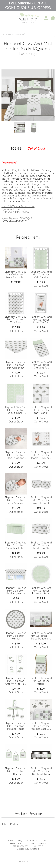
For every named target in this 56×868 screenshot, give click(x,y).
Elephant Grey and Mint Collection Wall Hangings (16, 771)
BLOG (46, 840)
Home (10, 840)
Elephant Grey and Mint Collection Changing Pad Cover (41, 365)
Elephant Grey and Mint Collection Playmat (16, 636)
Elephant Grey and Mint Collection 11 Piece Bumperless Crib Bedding (41, 636)
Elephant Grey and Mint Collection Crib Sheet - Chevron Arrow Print (41, 275)
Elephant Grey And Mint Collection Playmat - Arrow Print (41, 591)
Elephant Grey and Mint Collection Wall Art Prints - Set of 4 (16, 681)
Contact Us (33, 840)
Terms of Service (38, 843)
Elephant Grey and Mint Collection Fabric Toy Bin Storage (41, 546)
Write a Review (10, 824)
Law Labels (38, 846)
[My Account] (46, 18)
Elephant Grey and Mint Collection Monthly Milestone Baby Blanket (41, 455)
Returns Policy (20, 846)
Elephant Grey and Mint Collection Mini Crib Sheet (16, 365)
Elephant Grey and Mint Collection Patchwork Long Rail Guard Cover (41, 771)
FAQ (20, 840)
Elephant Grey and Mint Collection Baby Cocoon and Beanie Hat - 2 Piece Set (16, 455)
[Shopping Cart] (53, 18)
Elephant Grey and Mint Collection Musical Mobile (16, 726)
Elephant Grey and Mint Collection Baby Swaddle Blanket (16, 500)
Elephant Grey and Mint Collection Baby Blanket (41, 410)
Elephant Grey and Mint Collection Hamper (41, 681)
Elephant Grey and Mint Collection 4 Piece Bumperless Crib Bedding (16, 275)
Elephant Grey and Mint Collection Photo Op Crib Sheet (41, 320)
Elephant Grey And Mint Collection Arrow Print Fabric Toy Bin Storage (16, 546)
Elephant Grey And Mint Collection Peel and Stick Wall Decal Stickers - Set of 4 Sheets (41, 726)
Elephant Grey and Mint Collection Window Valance (16, 591)
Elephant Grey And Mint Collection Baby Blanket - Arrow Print (16, 410)
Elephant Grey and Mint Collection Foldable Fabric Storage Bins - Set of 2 (41, 500)
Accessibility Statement (28, 849)
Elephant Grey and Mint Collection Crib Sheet (16, 319)
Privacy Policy (17, 843)
